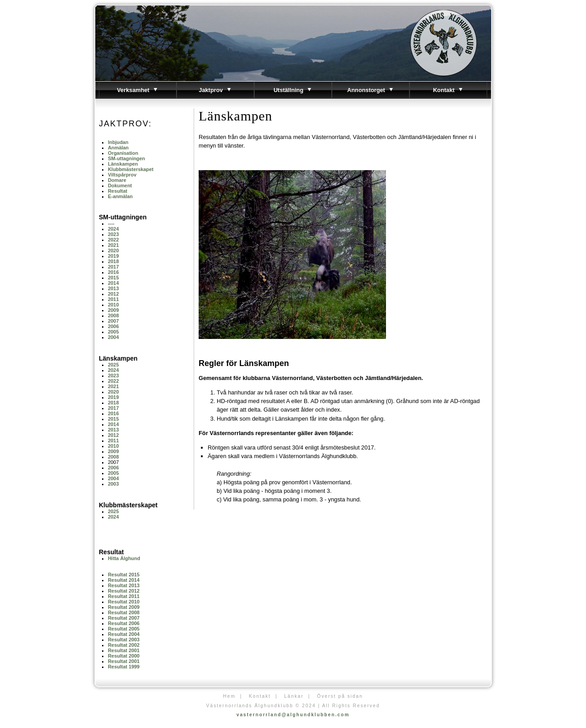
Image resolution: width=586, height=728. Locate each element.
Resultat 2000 (124, 656)
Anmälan (118, 148)
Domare (117, 180)
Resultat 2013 (124, 585)
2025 (113, 365)
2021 (113, 245)
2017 (113, 267)
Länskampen (123, 164)
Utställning (293, 90)
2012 (113, 294)
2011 (113, 299)
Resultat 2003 (124, 640)
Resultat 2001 (124, 650)
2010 (113, 305)
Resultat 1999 (124, 667)
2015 (113, 278)
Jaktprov (215, 90)
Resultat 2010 (124, 602)
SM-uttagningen (126, 158)
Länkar (294, 696)
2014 (113, 283)
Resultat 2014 (124, 580)
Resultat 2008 (124, 612)
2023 (113, 234)
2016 (113, 272)
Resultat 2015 (124, 575)
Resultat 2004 (124, 634)
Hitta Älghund (124, 558)
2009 (113, 310)
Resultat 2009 (124, 607)
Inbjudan (118, 142)
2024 (113, 229)
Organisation (123, 153)
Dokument (120, 185)
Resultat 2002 (124, 645)
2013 (113, 288)
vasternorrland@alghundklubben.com (293, 715)
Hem (229, 696)
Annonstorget (371, 90)
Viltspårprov (122, 175)
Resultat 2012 (124, 591)
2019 (113, 256)
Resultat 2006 (124, 623)
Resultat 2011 (124, 596)
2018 (113, 261)
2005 (113, 332)
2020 (113, 250)
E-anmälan (120, 196)
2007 (113, 321)
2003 (113, 484)
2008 (113, 315)
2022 (113, 240)
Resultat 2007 (124, 618)
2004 (113, 337)
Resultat (118, 191)
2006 (113, 326)
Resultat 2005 (124, 629)
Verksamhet (138, 90)
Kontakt (448, 90)
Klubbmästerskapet (131, 169)
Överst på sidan (340, 696)
